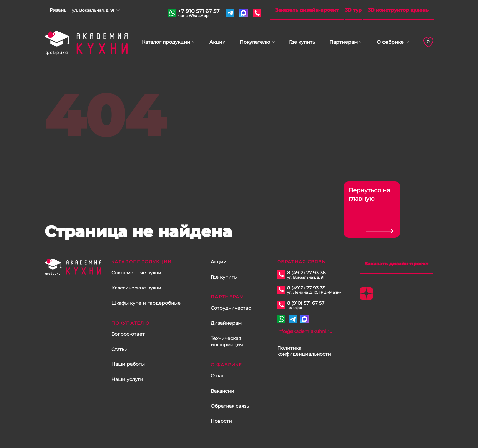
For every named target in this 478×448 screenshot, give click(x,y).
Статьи (119, 349)
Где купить (302, 42)
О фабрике (390, 42)
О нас (218, 376)
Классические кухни (136, 288)
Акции (218, 42)
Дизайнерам (226, 323)
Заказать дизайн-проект (307, 10)
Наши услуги (127, 379)
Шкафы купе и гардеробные (146, 303)
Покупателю (255, 42)
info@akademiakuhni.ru (305, 331)
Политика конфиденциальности (304, 351)
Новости (221, 421)
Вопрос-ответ (128, 334)
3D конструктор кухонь (398, 10)
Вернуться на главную (369, 194)
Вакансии (223, 391)
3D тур (353, 10)
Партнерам (343, 42)
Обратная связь (230, 406)
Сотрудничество (231, 308)
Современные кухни (136, 273)
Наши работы (128, 364)
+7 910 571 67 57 (199, 12)
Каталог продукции (166, 42)
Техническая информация (227, 342)
